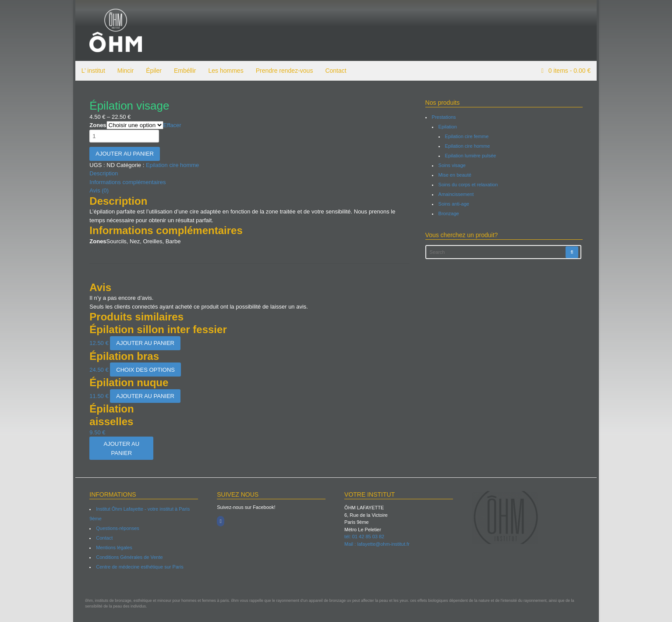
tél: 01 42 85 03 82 (364, 537)
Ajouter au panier (123, 154)
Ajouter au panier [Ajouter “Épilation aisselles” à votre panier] (120, 448)
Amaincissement (457, 194)
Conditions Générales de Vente (127, 557)
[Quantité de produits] (122, 136)
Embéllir (183, 71)
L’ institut (91, 71)
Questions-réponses (116, 528)
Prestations (444, 117)
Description (102, 173)
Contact (334, 71)
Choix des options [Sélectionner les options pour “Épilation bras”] (144, 370)
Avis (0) (97, 190)
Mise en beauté (455, 175)
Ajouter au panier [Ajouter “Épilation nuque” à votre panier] (143, 396)
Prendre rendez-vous (282, 71)
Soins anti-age (454, 204)
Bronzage (449, 213)
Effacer (170, 125)
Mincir (123, 71)
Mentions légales (112, 547)
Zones (96, 125)
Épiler (152, 71)
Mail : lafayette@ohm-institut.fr (377, 544)
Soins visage (453, 165)
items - (571, 71)
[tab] (249, 174)
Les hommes (224, 71)
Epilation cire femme (467, 136)
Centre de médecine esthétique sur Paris (138, 567)
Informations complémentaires (126, 182)
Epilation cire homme (170, 165)
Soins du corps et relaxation (469, 185)
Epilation (448, 127)
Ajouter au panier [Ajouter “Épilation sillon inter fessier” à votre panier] (143, 343)
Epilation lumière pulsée (471, 156)
